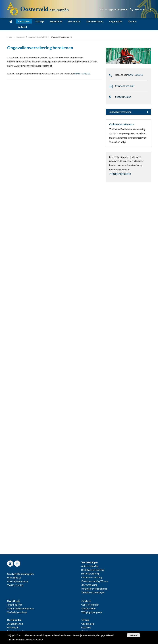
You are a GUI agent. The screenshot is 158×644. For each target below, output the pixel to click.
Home (10, 37)
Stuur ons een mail (125, 86)
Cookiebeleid (88, 624)
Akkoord (133, 635)
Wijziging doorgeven (91, 612)
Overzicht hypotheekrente (20, 609)
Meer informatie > (34, 640)
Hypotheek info (15, 605)
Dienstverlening (15, 624)
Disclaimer (86, 627)
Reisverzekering (89, 585)
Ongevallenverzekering (120, 112)
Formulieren (13, 627)
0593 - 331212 (143, 9)
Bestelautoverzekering (93, 570)
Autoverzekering (90, 566)
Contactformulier (90, 605)
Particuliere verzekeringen (94, 589)
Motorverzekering (90, 574)
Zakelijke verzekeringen (93, 592)
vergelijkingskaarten (120, 174)
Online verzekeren (121, 124)
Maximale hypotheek (17, 612)
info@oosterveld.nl (116, 9)
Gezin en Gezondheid (38, 37)
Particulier (20, 37)
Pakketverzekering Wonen (95, 581)
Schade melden (123, 97)
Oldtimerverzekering (92, 577)
